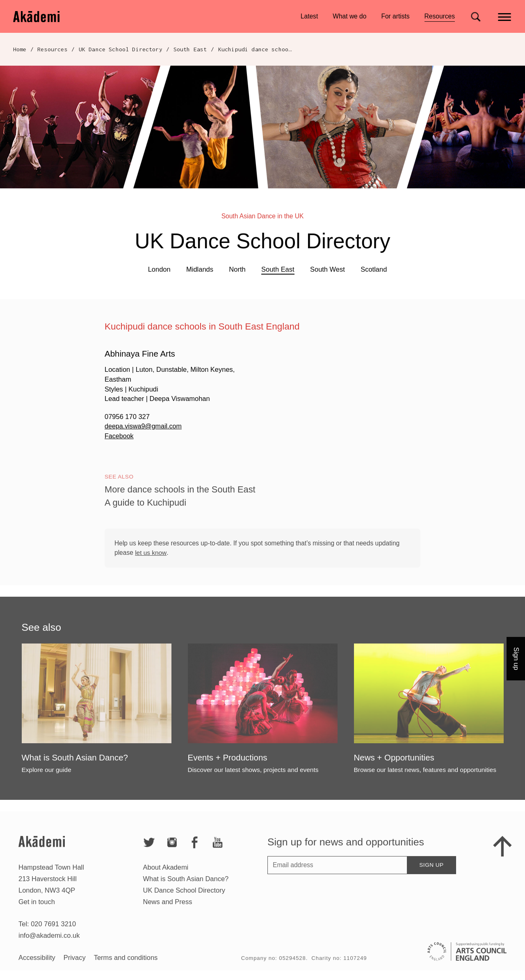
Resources (440, 17)
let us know (151, 571)
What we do (349, 16)
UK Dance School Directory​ (121, 49)
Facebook (119, 436)
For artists (395, 16)
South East (190, 49)
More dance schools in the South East (182, 508)
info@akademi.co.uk (49, 964)
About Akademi (166, 896)
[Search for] (476, 17)
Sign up (431, 894)
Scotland (374, 269)
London (159, 269)
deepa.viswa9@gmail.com (144, 426)
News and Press (168, 931)
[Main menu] (505, 16)
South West (328, 269)
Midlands (200, 269)
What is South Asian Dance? (186, 908)
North (237, 269)
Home (20, 49)
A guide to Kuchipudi (146, 521)
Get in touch (37, 931)
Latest (309, 16)
